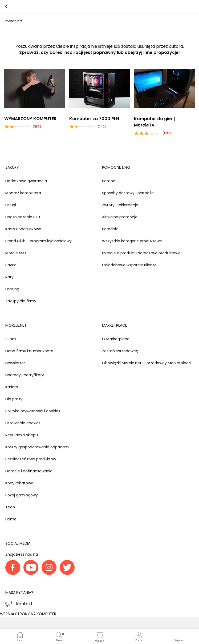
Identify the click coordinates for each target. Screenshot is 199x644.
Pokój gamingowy (22, 495)
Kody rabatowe (19, 483)
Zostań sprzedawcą (120, 351)
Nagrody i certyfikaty (25, 375)
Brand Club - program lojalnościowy (38, 241)
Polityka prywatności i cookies (33, 411)
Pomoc (109, 181)
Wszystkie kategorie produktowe (132, 241)
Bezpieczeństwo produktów (31, 459)
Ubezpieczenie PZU (23, 217)
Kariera (12, 387)
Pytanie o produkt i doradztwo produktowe (141, 253)
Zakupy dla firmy (21, 301)
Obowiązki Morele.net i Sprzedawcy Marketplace (147, 363)
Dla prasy (14, 399)
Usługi (11, 205)
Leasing (12, 289)
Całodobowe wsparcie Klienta (129, 265)
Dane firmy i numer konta (29, 351)
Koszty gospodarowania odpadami (37, 447)
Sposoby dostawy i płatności (128, 193)
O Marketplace (116, 339)
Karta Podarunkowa (23, 229)
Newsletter (15, 363)
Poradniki (110, 229)
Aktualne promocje (120, 217)
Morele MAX (16, 253)
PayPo (11, 265)
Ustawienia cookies (23, 423)
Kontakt (24, 604)
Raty (9, 277)
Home (11, 519)
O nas (11, 339)
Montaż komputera (23, 193)
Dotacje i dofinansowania (29, 471)
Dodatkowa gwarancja (26, 181)
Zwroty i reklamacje (120, 205)
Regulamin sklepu (22, 435)
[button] (179, 637)
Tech (10, 507)
